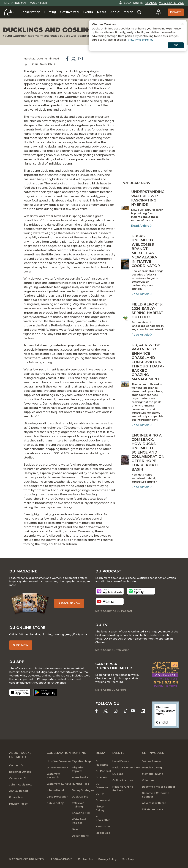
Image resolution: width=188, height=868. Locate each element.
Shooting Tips (81, 813)
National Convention (126, 768)
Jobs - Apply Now (21, 785)
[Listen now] (110, 591)
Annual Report (19, 791)
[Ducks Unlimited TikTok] (126, 711)
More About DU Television (112, 650)
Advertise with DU (154, 803)
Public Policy (55, 803)
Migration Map (16, 3)
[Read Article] (143, 209)
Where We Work (58, 768)
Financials (16, 797)
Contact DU (17, 765)
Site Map (128, 859)
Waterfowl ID (81, 777)
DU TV (100, 794)
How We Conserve (59, 761)
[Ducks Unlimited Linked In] (143, 711)
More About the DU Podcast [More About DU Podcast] (114, 611)
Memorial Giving (153, 774)
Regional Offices (20, 772)
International (55, 790)
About (115, 12)
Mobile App (103, 833)
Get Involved (69, 12)
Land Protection (58, 797)
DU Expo (118, 774)
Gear (75, 829)
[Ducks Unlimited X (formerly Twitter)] (106, 711)
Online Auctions (123, 780)
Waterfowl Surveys (59, 784)
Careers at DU (18, 778)
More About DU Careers (111, 690)
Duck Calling (80, 797)
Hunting (50, 12)
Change (151, 3)
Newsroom (103, 826)
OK (176, 45)
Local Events (121, 761)
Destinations (80, 836)
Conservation (30, 12)
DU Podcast (103, 771)
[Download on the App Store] (20, 692)
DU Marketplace (153, 809)
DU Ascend (103, 800)
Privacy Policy (18, 804)
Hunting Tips (80, 784)
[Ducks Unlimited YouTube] (133, 711)
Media (102, 12)
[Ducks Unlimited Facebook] (97, 711)
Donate (176, 12)
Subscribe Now (69, 603)
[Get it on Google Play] (45, 692)
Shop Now (21, 645)
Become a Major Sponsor (159, 787)
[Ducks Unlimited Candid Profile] (165, 715)
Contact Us (85, 859)
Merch (128, 12)
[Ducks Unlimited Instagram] (116, 711)
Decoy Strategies (83, 790)
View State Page (171, 3)
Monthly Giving (152, 768)
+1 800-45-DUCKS (61, 859)
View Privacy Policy (141, 40)
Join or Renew (151, 761)
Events (88, 12)
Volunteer (38, 3)
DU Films (101, 777)
